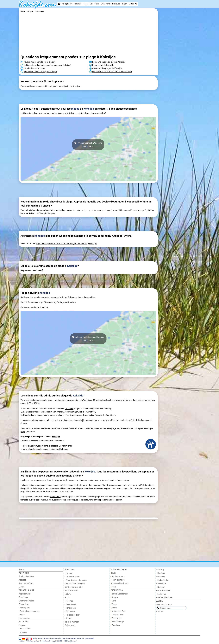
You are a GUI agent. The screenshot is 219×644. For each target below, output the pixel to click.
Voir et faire (94, 4)
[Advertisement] (179, 73)
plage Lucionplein (36, 449)
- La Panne (161, 594)
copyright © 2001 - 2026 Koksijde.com (64, 641)
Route (113, 573)
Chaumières (24, 604)
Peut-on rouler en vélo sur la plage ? (39, 62)
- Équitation (70, 611)
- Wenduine (115, 625)
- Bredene (161, 573)
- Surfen (68, 618)
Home (21, 570)
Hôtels (22, 615)
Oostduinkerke (30, 415)
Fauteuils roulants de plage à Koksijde (40, 72)
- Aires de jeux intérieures (76, 580)
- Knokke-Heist (117, 615)
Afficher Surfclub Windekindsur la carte (88, 145)
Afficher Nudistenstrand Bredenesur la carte (88, 339)
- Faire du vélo (71, 604)
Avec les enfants (26, 583)
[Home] (59, 4)
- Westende (161, 584)
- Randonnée (70, 608)
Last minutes (25, 618)
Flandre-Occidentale (119, 594)
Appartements (25, 594)
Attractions (70, 570)
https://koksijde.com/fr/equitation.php (38, 213)
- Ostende (161, 577)
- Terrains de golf (72, 615)
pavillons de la (31, 488)
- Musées (23, 632)
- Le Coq (160, 570)
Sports (68, 597)
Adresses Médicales (119, 583)
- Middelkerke (162, 580)
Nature (68, 594)
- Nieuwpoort (24, 608)
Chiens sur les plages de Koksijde (107, 68)
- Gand (113, 601)
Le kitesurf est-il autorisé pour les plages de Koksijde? (47, 65)
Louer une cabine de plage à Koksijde (109, 62)
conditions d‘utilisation (26, 641)
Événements (106, 4)
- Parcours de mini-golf (75, 584)
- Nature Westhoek (165, 597)
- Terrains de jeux (72, 577)
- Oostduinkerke (163, 591)
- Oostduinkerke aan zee (29, 611)
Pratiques (116, 4)
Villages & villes (72, 591)
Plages (86, 4)
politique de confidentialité (42, 641)
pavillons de (49, 480)
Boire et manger (72, 622)
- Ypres (114, 604)
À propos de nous (164, 604)
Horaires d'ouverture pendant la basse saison (112, 72)
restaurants (56, 497)
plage (114, 428)
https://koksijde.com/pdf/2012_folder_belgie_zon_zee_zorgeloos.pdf (66, 244)
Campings (23, 597)
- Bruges (114, 597)
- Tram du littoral (118, 580)
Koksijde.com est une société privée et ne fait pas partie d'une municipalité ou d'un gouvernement (64, 639)
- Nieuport (161, 587)
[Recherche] (136, 4)
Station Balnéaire (26, 576)
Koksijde (65, 4)
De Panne (69, 409)
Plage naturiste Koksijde (103, 65)
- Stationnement (118, 576)
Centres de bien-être (74, 587)
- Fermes (69, 573)
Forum (113, 587)
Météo (131, 4)
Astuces (22, 580)
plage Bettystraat (36, 446)
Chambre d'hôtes (26, 601)
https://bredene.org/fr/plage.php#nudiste (57, 302)
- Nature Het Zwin (118, 611)
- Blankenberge (117, 622)
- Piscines (69, 601)
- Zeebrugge (116, 618)
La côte (114, 608)
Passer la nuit (76, 4)
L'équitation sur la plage (34, 68)
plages (75, 109)
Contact (160, 612)
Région (124, 4)
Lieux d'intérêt (25, 629)
